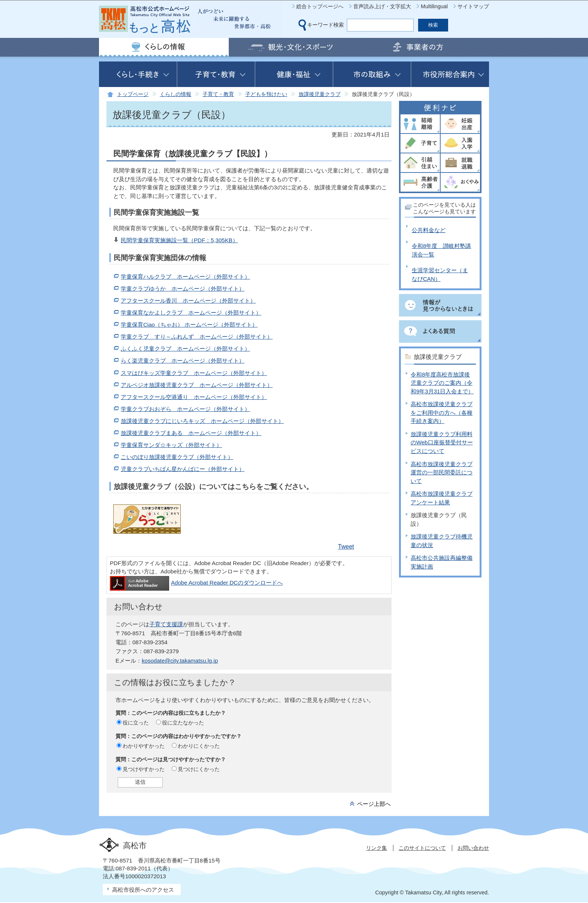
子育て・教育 (218, 94)
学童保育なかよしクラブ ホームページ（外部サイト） (191, 313)
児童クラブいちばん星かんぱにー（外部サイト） (183, 469)
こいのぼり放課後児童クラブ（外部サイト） (177, 457)
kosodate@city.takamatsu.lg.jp (180, 661)
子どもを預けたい (266, 94)
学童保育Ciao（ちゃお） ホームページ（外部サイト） (189, 325)
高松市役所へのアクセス (143, 890)
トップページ (133, 94)
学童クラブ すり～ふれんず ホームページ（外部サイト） (197, 337)
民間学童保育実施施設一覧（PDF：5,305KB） (179, 240)
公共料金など (429, 230)
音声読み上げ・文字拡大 (382, 6)
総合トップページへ (320, 6)
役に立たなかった (183, 723)
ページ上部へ (374, 804)
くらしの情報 (175, 94)
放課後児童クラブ (319, 94)
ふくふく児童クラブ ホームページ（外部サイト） (185, 349)
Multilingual (434, 6)
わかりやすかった (144, 746)
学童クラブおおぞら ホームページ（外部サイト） (185, 409)
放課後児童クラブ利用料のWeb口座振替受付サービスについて (442, 442)
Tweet (346, 547)
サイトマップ (473, 6)
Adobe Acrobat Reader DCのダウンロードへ (196, 583)
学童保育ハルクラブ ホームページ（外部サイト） (185, 277)
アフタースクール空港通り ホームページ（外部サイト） (194, 397)
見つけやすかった (144, 769)
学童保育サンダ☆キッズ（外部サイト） (171, 445)
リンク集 (376, 848)
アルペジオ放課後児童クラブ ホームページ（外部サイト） (197, 385)
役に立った (136, 723)
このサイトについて (422, 848)
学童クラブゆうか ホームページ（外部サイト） (183, 289)
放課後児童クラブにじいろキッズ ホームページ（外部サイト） (202, 421)
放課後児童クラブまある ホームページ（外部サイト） (191, 433)
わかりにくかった (199, 746)
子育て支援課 (166, 624)
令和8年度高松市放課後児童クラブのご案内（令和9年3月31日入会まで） (442, 383)
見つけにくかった (199, 769)
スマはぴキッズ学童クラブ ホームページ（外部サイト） (194, 373)
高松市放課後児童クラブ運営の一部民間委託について (442, 472)
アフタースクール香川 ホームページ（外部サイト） (188, 301)
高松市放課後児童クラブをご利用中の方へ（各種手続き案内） (442, 412)
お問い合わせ (473, 848)
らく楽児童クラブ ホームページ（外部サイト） (183, 361)
